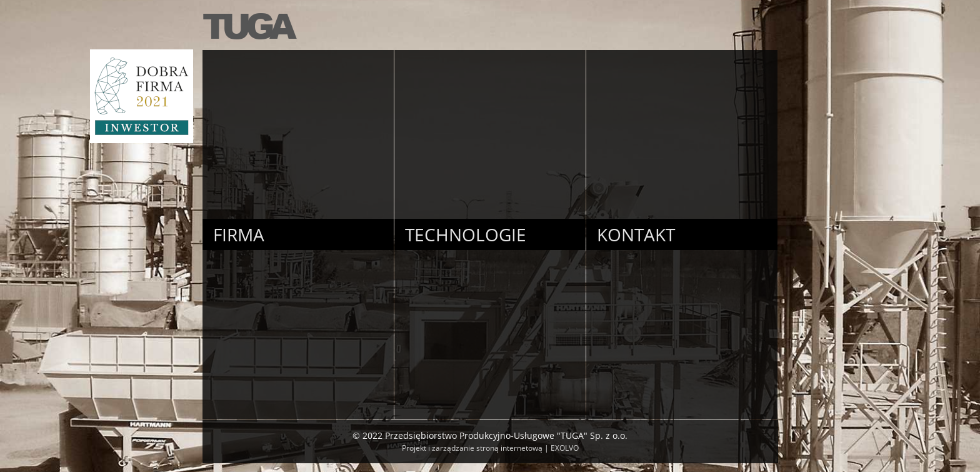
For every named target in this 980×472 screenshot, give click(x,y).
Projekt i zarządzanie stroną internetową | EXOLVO (490, 448)
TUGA (247, 25)
